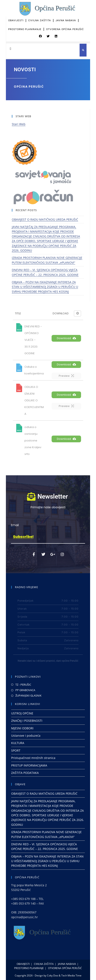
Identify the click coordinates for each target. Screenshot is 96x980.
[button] (40, 34)
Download (66, 338)
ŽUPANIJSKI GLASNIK (28, 695)
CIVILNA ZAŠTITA (40, 18)
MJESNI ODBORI (22, 728)
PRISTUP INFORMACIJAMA (29, 765)
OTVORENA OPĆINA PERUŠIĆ (65, 26)
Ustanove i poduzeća (26, 736)
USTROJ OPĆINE (22, 713)
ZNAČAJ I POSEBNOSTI (27, 721)
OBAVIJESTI (16, 18)
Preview (66, 376)
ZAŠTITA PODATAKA (25, 773)
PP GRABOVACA (25, 690)
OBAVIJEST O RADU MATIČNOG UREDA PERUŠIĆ (45, 219)
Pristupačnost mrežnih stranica (33, 758)
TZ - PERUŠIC (23, 685)
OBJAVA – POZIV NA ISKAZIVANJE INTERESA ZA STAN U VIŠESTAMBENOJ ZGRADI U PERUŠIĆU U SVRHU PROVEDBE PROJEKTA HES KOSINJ (45, 287)
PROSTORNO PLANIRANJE (25, 26)
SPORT (16, 750)
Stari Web (19, 124)
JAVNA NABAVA (66, 18)
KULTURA (18, 743)
